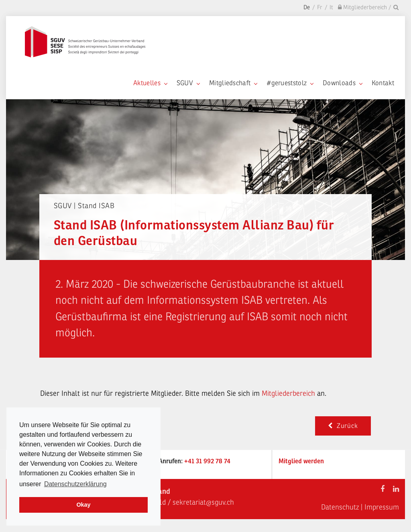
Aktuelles (150, 83)
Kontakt (383, 83)
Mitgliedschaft (233, 83)
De (307, 7)
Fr (320, 7)
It (331, 7)
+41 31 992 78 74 (207, 461)
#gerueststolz (290, 83)
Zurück (343, 426)
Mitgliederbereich (289, 393)
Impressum (382, 507)
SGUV (188, 83)
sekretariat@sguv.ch (203, 502)
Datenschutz (340, 507)
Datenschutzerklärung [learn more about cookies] (75, 484)
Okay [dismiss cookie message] (83, 505)
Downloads (342, 83)
